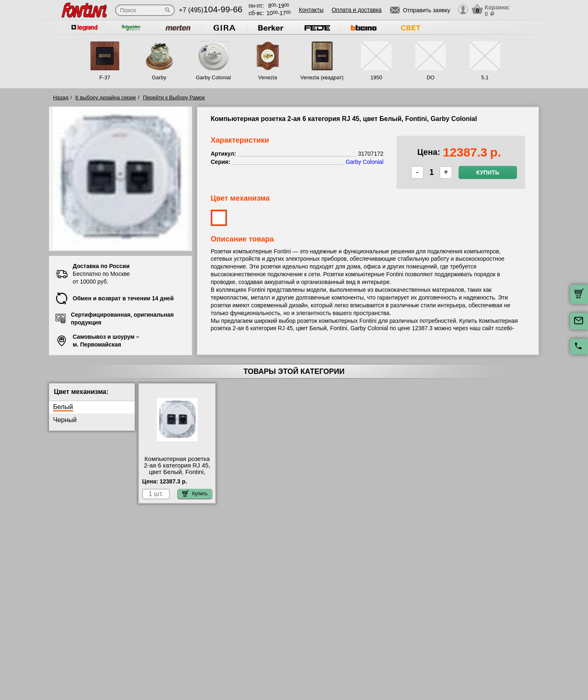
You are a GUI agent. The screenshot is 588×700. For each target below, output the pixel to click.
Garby (159, 77)
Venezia (267, 77)
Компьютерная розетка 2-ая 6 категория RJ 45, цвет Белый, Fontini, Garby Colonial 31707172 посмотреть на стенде (177, 472)
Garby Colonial (213, 77)
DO (431, 77)
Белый (63, 407)
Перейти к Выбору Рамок (174, 97)
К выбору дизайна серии (106, 97)
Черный (65, 420)
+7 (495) (211, 10)
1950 (376, 77)
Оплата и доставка (356, 10)
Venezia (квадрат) (322, 77)
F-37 (105, 77)
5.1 (485, 77)
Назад (61, 97)
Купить (488, 172)
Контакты (311, 10)
